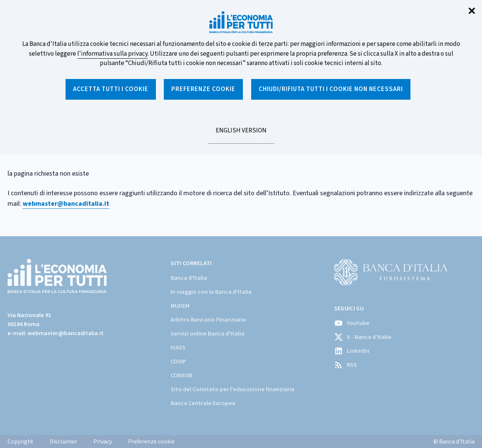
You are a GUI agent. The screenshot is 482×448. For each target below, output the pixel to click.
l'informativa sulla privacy (112, 54)
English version (241, 135)
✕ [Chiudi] (472, 11)
